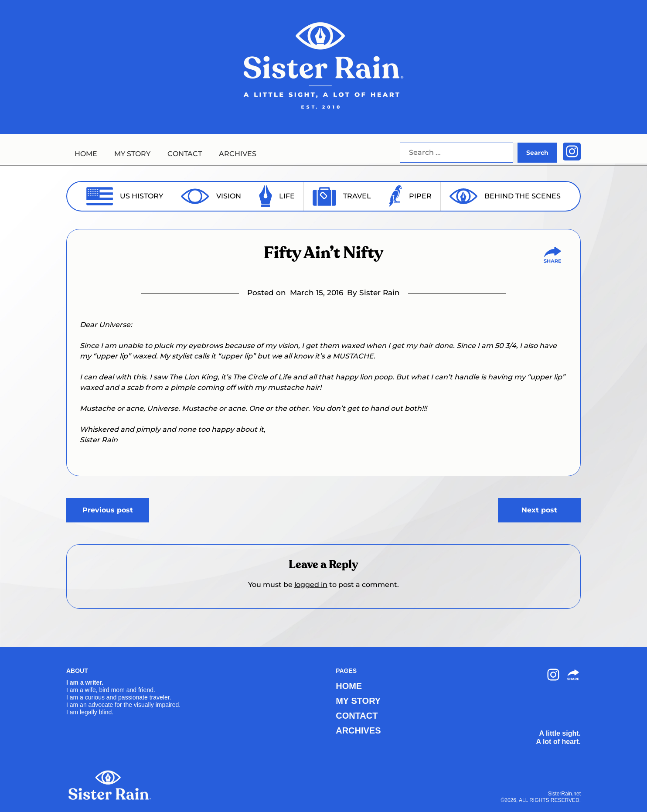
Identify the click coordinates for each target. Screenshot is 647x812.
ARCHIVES (238, 154)
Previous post (108, 510)
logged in (311, 585)
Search (537, 153)
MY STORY (132, 154)
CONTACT (185, 154)
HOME (86, 154)
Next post (539, 510)
